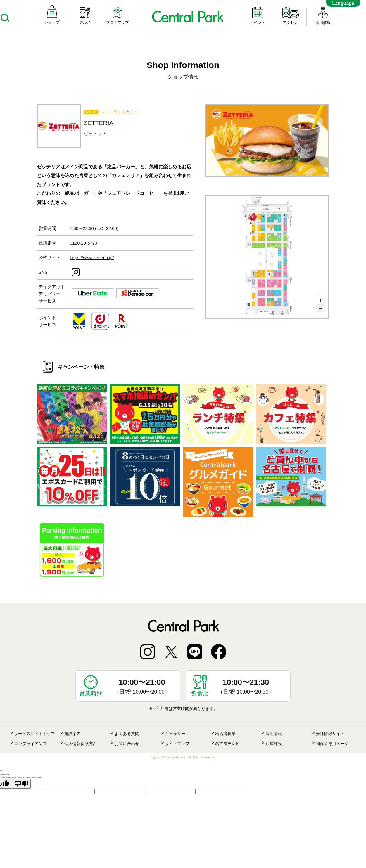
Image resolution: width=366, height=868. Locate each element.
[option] (267, 140)
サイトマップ (177, 744)
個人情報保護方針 (81, 744)
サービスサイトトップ (34, 734)
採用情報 (274, 734)
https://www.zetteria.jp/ (92, 258)
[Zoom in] (320, 300)
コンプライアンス (30, 744)
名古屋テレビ (227, 744)
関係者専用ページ (332, 744)
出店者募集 (225, 734)
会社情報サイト (330, 734)
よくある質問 (127, 734)
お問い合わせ (127, 744)
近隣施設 (274, 744)
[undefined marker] (253, 217)
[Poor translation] (21, 784)
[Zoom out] (320, 308)
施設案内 (72, 734)
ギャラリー (175, 734)
